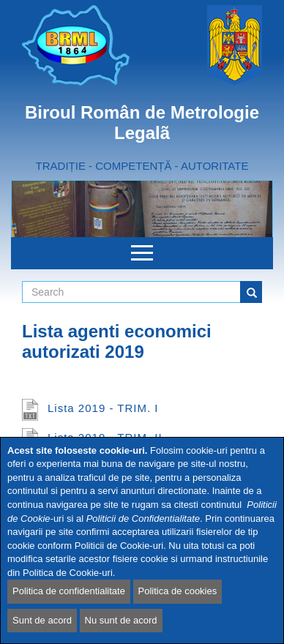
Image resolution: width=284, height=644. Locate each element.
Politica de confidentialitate (69, 591)
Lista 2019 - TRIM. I (103, 408)
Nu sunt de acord (121, 620)
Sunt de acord (42, 620)
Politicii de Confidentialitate (143, 518)
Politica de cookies (178, 591)
